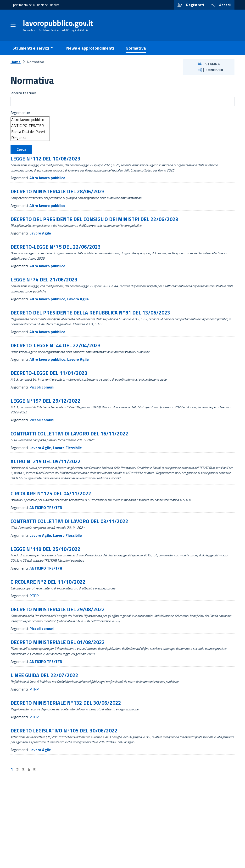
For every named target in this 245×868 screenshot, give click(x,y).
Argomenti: (19, 184)
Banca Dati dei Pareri (30, 138)
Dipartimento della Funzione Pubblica (35, 5)
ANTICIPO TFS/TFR (30, 132)
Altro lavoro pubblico (30, 126)
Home (16, 68)
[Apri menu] (13, 29)
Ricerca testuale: (24, 99)
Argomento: (20, 119)
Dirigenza (30, 144)
